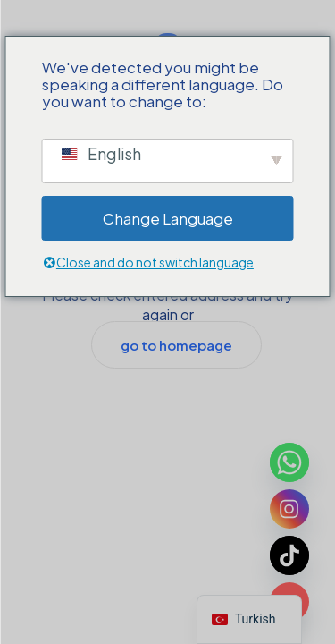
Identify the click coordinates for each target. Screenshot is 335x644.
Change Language (168, 218)
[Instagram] (289, 509)
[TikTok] (289, 555)
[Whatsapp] (289, 462)
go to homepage (176, 345)
